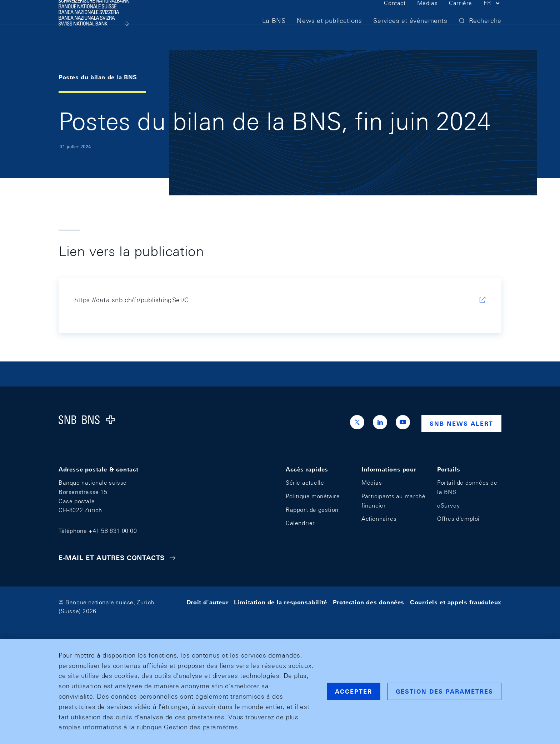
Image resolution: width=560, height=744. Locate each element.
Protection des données (369, 602)
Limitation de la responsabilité (281, 602)
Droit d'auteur (207, 602)
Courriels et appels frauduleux (456, 602)
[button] (492, 17)
